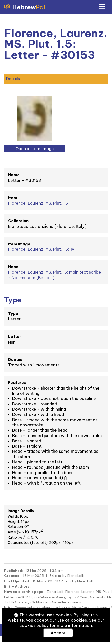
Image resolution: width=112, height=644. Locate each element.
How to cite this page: (24, 592)
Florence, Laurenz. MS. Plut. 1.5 (38, 203)
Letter (15, 337)
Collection (18, 221)
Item (13, 198)
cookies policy (34, 625)
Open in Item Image (35, 149)
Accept (58, 633)
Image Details (21, 511)
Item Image (19, 244)
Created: (12, 576)
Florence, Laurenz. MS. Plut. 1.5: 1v (41, 249)
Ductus (15, 359)
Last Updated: (17, 581)
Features (17, 383)
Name (14, 175)
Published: (13, 571)
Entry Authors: (17, 586)
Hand (13, 267)
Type (13, 313)
